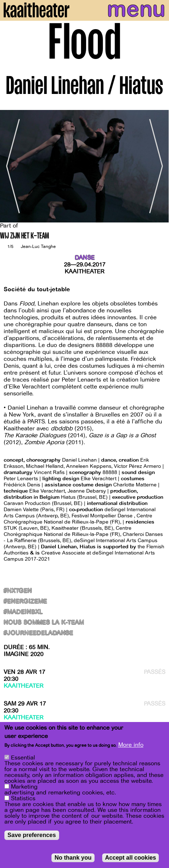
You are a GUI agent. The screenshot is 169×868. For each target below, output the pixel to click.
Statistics (23, 800)
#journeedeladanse (38, 633)
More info (131, 746)
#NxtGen (18, 591)
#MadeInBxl (23, 612)
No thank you (73, 859)
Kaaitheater (84, 272)
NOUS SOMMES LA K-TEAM (44, 623)
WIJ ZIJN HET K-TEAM (24, 236)
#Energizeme (25, 602)
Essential (23, 759)
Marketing (24, 788)
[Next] (158, 166)
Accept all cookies (131, 859)
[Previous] (11, 166)
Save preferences (32, 836)
